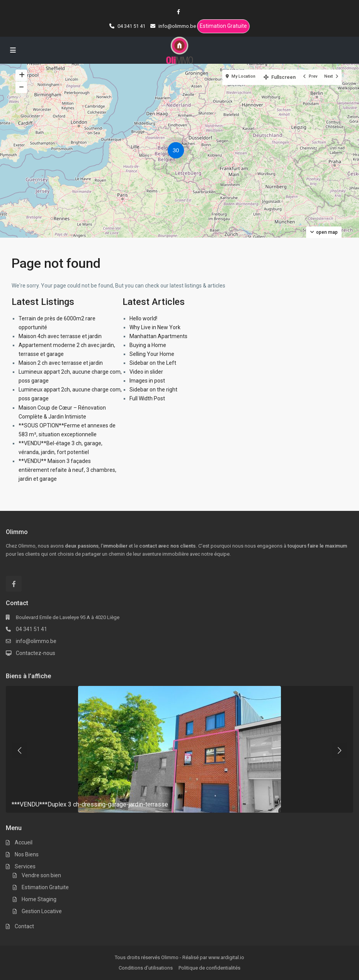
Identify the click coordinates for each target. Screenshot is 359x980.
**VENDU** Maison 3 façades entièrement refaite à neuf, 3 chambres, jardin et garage (67, 470)
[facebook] (180, 12)
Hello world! (143, 318)
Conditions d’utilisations (146, 968)
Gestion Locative (42, 911)
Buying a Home (148, 345)
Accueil (24, 842)
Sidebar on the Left (153, 363)
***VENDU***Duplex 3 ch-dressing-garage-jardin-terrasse (90, 804)
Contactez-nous (36, 653)
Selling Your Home (152, 354)
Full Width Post (147, 398)
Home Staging (39, 899)
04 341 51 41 (31, 629)
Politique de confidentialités (209, 968)
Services (25, 866)
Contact (24, 926)
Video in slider (146, 372)
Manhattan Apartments (158, 336)
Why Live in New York (155, 327)
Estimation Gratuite (223, 26)
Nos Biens (27, 854)
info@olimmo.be (36, 641)
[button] (178, 151)
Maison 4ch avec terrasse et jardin (60, 336)
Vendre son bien (41, 875)
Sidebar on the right (153, 390)
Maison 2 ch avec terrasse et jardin (61, 363)
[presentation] (19, 750)
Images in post (147, 381)
